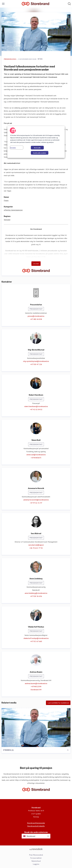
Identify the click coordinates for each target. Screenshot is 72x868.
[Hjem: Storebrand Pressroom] (35, 4)
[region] (36, 142)
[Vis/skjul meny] (3, 4)
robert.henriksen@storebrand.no (36, 406)
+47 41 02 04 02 (36, 409)
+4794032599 (36, 686)
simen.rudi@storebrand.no (36, 455)
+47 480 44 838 (36, 319)
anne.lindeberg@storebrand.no (36, 593)
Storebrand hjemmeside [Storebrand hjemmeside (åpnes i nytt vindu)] (36, 823)
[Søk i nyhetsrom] (69, 4)
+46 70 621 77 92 (36, 548)
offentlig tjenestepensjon (13, 210)
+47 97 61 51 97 (36, 503)
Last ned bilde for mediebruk (58, 703)
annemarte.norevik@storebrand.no (36, 500)
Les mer (36, 264)
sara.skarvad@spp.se (36, 545)
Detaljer (13, 148)
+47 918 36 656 (36, 596)
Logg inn (36, 864)
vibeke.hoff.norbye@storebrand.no (36, 638)
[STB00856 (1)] (36, 728)
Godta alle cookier (40, 153)
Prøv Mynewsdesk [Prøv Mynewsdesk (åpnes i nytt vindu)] (36, 855)
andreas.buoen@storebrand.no (36, 683)
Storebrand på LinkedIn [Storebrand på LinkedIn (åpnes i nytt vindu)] (36, 826)
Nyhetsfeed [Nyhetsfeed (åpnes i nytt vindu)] (36, 861)
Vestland (7, 220)
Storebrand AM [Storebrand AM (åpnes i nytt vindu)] (36, 690)
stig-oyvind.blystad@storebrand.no (36, 361)
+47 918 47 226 (36, 364)
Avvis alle (37, 148)
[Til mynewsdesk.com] (36, 849)
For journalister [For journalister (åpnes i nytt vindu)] (36, 858)
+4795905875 (36, 458)
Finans (6, 200)
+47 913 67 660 (36, 641)
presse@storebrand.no (36, 316)
